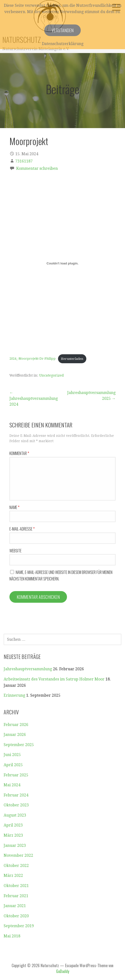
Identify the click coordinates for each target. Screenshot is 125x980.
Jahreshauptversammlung (28, 669)
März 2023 (13, 835)
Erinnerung (14, 695)
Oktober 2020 (16, 916)
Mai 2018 (12, 936)
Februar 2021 (16, 896)
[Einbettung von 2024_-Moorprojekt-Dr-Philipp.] (62, 263)
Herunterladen (72, 359)
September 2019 (19, 926)
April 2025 (13, 765)
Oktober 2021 (16, 886)
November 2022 (18, 855)
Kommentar (19, 453)
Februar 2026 (16, 725)
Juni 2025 (12, 755)
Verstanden (62, 30)
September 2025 (19, 745)
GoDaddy (63, 971)
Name (14, 507)
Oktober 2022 (16, 866)
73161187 (24, 161)
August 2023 (15, 815)
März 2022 (13, 876)
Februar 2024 (16, 795)
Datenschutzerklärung (63, 44)
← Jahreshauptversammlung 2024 (34, 398)
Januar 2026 (15, 735)
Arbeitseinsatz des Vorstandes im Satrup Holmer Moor (54, 679)
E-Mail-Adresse (22, 529)
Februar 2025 (16, 775)
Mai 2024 (12, 785)
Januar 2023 (15, 845)
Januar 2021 (15, 906)
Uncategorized (51, 375)
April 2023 (13, 825)
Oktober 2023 (16, 805)
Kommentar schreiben (37, 168)
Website (15, 551)
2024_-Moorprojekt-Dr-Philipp (33, 359)
